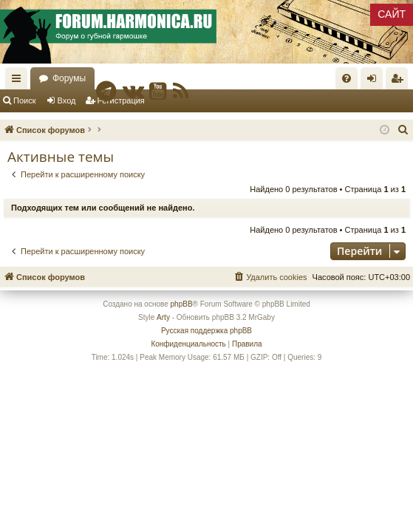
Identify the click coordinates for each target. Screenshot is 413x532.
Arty (163, 317)
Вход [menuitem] (375, 81)
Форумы (69, 78)
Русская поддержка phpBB (206, 331)
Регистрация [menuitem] (400, 81)
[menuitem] (347, 78)
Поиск (24, 100)
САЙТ (392, 14)
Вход (67, 100)
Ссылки (19, 81)
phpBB (182, 304)
